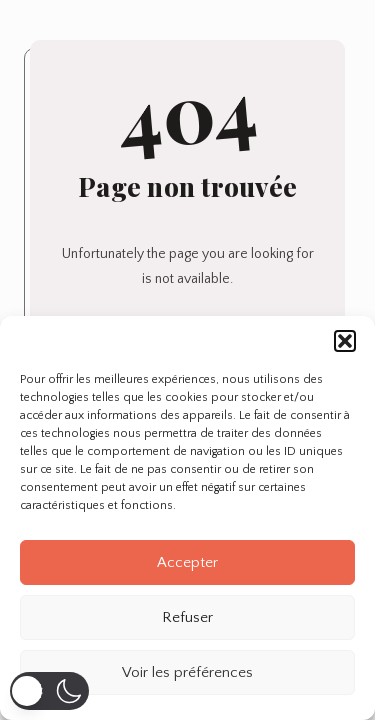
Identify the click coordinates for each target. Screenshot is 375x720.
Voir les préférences (187, 672)
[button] (345, 341)
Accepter (187, 562)
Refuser (187, 617)
